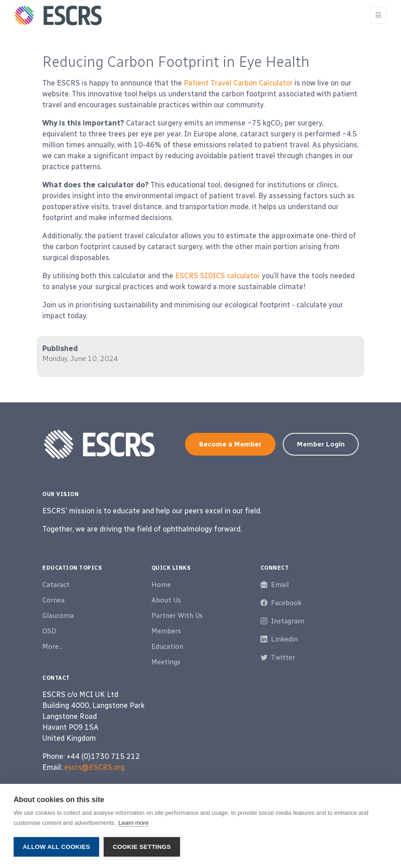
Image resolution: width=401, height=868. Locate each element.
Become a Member (230, 444)
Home (161, 585)
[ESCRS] (58, 15)
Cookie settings (142, 847)
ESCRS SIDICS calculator (218, 276)
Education (167, 647)
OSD (49, 631)
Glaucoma (58, 616)
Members (166, 631)
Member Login (321, 444)
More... (53, 647)
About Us (166, 600)
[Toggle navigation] (378, 15)
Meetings (166, 662)
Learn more (133, 823)
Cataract (56, 585)
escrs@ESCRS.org (94, 767)
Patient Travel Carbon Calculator (238, 83)
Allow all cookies (56, 847)
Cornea (53, 600)
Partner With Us (177, 616)
